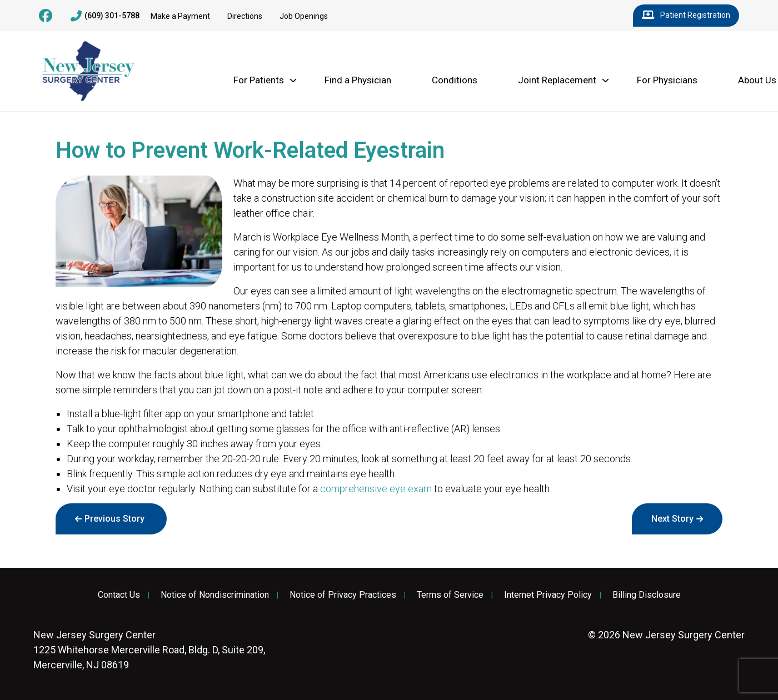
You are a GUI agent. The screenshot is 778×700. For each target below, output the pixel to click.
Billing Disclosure (647, 595)
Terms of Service (450, 595)
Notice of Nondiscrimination (215, 595)
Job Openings (304, 16)
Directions (245, 16)
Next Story (672, 519)
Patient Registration (686, 16)
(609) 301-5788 (105, 16)
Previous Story (114, 519)
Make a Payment (180, 16)
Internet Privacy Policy (548, 595)
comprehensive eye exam (376, 489)
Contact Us (119, 595)
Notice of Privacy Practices (343, 595)
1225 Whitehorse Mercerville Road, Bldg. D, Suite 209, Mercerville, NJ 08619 (149, 650)
